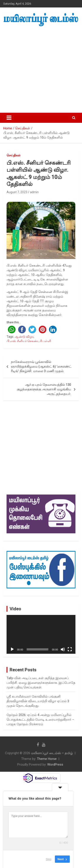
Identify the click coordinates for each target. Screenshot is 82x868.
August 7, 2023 (17, 192)
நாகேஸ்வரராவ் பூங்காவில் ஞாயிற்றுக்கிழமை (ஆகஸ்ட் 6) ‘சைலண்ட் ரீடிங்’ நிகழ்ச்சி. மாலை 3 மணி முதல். (41, 366)
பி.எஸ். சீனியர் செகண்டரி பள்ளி (29, 341)
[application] (41, 634)
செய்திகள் (14, 155)
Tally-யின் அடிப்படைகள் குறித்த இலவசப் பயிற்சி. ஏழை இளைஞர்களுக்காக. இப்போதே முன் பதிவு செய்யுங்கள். (41, 683)
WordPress (55, 764)
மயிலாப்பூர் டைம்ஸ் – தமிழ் (52, 753)
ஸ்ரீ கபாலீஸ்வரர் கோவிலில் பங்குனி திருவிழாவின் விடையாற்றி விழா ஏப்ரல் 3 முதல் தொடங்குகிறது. (38, 701)
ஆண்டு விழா (24, 337)
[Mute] (63, 649)
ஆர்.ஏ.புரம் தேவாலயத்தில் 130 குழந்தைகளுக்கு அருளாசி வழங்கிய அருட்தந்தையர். (44, 389)
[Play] (12, 649)
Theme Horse (47, 759)
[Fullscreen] (70, 649)
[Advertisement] (41, 70)
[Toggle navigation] (9, 118)
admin (34, 192)
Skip (49, 859)
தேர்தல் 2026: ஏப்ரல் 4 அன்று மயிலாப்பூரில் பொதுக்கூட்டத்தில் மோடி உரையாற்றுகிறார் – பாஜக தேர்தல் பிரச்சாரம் (40, 720)
